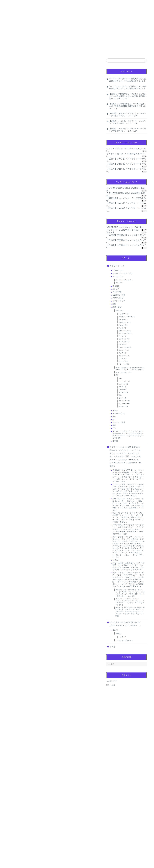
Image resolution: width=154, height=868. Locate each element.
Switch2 (119, 633)
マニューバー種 (124, 404)
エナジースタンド (125, 331)
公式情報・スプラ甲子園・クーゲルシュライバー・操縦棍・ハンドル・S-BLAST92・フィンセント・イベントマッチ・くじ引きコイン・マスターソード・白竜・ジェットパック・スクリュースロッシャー (128, 476)
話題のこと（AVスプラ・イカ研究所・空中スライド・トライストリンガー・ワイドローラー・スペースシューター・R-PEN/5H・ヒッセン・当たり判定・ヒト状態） (130, 612)
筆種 (120, 395)
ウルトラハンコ (124, 356)
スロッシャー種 (124, 401)
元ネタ (115, 410)
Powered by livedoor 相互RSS (18, 95)
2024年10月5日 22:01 (16, 712)
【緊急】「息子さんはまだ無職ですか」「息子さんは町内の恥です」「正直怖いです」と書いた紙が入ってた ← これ (47, 85)
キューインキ (16, 105)
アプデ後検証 (118, 298)
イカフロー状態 (119, 422)
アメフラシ (123, 353)
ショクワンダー (124, 314)
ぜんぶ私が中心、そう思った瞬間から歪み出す (24, 64)
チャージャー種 (124, 381)
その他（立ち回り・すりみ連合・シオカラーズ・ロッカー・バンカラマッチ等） (130, 369)
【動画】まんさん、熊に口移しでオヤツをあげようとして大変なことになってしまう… (36, 80)
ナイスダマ (123, 345)
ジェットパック (124, 350)
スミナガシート (124, 342)
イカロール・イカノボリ (123, 273)
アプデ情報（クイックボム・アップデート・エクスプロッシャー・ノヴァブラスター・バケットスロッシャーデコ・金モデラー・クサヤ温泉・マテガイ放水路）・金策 (128, 529)
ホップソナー (123, 336)
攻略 (114, 304)
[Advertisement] (54, 359)
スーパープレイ (119, 413)
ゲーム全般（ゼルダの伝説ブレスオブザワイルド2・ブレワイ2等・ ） (125, 624)
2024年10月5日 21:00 (16, 650)
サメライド (123, 328)
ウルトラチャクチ (125, 347)
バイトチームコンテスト (124, 280)
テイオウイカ (123, 319)
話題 (114, 425)
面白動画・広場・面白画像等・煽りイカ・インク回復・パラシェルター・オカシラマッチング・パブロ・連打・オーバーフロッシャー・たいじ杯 (130, 593)
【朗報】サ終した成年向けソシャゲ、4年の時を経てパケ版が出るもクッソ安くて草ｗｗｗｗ (37, 69)
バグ (114, 428)
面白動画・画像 (119, 295)
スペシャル (119, 311)
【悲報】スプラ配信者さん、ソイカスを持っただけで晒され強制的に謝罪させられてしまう (128, 106)
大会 (114, 416)
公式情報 (116, 286)
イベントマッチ (119, 301)
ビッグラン (119, 283)
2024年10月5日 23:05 (16, 741)
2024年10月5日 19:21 (16, 595)
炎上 (114, 419)
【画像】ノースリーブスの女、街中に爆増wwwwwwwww (26, 75)
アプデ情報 (117, 292)
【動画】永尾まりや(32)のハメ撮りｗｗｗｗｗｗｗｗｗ (25, 91)
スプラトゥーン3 (117, 266)
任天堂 (115, 630)
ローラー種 (123, 390)
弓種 (120, 378)
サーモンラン (118, 276)
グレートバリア (124, 364)
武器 (117, 375)
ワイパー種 (123, 398)
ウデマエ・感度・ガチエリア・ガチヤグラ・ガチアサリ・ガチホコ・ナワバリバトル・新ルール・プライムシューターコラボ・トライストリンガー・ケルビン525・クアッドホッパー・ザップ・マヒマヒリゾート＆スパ (128, 490)
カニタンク (123, 358)
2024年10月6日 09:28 (25, 682)
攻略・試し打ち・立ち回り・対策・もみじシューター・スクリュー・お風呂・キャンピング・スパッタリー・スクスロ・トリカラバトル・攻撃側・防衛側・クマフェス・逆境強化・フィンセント (128, 504)
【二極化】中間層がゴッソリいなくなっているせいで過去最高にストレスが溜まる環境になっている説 (128, 96)
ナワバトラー (118, 270)
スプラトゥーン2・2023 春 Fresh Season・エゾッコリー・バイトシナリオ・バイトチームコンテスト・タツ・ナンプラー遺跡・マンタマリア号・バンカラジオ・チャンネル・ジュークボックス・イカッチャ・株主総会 (125, 456)
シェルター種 (123, 406)
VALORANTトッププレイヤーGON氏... (125, 227)
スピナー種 (123, 387)
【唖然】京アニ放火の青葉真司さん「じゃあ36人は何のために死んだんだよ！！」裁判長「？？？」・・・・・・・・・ (50, 405)
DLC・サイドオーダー (124, 372)
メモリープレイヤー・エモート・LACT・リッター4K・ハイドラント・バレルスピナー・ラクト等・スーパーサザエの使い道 (130, 602)
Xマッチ (116, 289)
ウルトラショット (125, 322)
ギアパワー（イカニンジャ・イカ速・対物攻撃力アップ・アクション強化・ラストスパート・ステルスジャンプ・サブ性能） (128, 435)
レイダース (123, 637)
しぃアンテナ (112, 681)
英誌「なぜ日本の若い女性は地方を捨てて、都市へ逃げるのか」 (31, 415)
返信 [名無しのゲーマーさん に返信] (96, 614)
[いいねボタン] (12, 606)
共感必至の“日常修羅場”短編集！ (22, 399)
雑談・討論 (117, 307)
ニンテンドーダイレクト (124, 640)
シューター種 (123, 384)
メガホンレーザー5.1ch (127, 317)
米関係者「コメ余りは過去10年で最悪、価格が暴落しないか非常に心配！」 (35, 426)
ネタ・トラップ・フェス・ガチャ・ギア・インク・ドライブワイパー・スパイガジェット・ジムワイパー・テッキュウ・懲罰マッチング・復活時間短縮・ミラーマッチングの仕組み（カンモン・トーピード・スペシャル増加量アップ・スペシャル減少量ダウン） (128, 579)
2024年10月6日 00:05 (16, 771)
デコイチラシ (123, 325)
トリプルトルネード (126, 333)
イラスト (116, 560)
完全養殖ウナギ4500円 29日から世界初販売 (25, 410)
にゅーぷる (111, 685)
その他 (113, 647)
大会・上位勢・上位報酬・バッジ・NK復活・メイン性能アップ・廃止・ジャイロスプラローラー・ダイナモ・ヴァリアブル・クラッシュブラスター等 (128, 566)
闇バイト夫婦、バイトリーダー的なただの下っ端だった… (29, 421)
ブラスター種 (123, 392)
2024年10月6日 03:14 (16, 801)
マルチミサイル (124, 339)
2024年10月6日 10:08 (16, 830)
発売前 (115, 441)
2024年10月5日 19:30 (16, 623)
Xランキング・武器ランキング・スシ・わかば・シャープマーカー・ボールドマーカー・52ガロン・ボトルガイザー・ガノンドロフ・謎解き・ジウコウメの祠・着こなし (129, 517)
